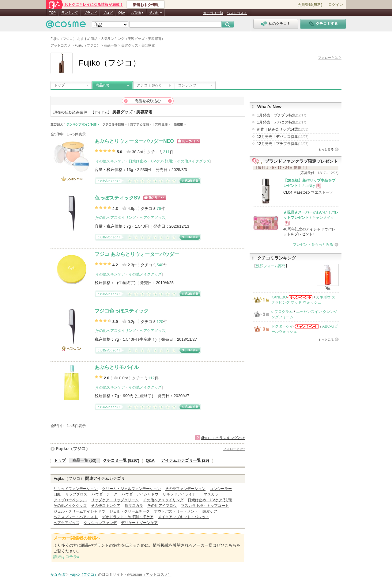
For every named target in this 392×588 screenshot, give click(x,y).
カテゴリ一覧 (213, 13)
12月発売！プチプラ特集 (283, 144)
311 (166, 152)
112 (151, 378)
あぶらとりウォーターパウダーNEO (134, 141)
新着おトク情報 (146, 5)
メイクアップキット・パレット (183, 517)
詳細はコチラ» (66, 557)
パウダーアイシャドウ (140, 494)
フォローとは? (234, 449)
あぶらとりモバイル (117, 367)
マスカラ (211, 494)
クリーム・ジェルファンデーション (131, 489)
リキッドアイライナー (181, 494)
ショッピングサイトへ (188, 141)
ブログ (108, 13)
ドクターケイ (282, 326)
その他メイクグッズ (194, 161)
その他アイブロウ (162, 506)
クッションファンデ (100, 523)
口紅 (57, 494)
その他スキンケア (110, 161)
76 (159, 209)
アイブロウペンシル (70, 500)
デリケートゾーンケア (139, 523)
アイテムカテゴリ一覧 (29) (185, 460)
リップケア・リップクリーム (115, 500)
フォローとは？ (330, 58)
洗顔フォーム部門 (271, 266)
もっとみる (326, 149)
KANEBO (279, 297)
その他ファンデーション (185, 489)
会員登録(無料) (310, 5)
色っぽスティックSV (117, 198)
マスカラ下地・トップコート (205, 506)
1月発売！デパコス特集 (282, 122)
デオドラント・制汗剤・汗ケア (128, 517)
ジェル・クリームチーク (130, 511)
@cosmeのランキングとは (223, 438)
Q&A (122, 13)
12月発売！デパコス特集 (283, 137)
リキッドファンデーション (76, 489)
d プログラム (282, 312)
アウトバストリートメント (176, 511)
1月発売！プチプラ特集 (282, 115)
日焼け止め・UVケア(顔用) (151, 161)
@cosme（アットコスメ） (149, 575)
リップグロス (76, 494)
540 (160, 265)
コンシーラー (221, 489)
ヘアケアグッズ (153, 218)
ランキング (70, 13)
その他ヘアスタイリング (116, 218)
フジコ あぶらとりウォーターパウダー (137, 254)
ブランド (90, 13)
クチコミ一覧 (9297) (121, 460)
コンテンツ (187, 85)
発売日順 (163, 125)
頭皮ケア (210, 511)
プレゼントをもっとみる (313, 245)
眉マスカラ (134, 506)
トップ (59, 85)
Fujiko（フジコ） (73, 449)
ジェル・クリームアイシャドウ (79, 511)
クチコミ (149, 85)
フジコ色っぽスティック (122, 311)
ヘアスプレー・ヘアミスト (76, 517)
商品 (102, 85)
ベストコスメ (237, 13)
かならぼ (58, 575)
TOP (52, 13)
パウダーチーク (104, 494)
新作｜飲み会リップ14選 (283, 129)
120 (160, 322)
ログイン (336, 5)
